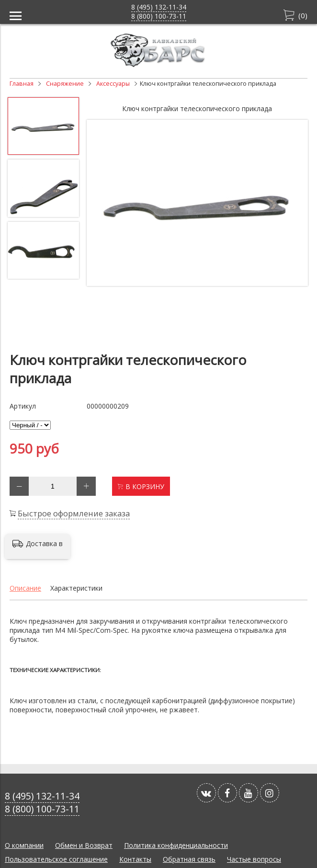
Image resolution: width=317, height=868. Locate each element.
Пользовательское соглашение (56, 859)
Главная (22, 84)
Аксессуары (113, 84)
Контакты (135, 859)
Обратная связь (189, 859)
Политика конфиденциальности (176, 845)
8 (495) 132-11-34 (159, 7)
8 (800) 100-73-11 (159, 16)
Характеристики (76, 588)
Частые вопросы (254, 859)
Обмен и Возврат (84, 845)
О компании (24, 845)
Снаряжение (65, 84)
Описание (25, 588)
